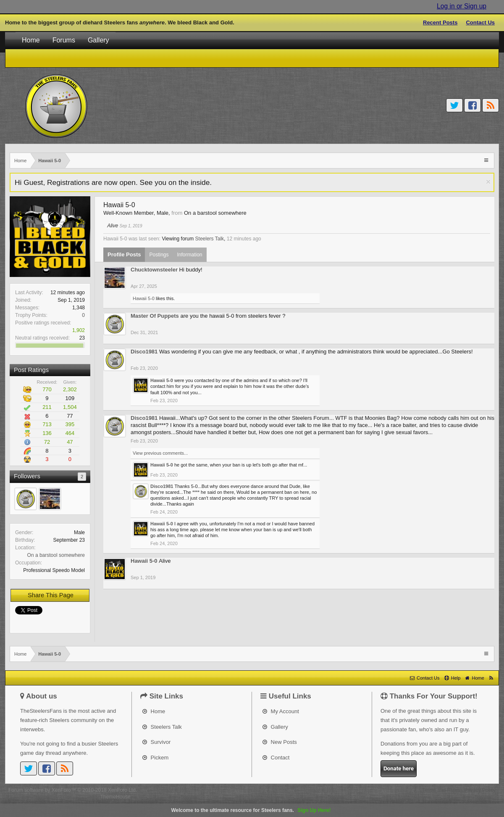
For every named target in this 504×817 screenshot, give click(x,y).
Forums (64, 40)
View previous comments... (160, 453)
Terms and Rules (441, 790)
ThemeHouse (115, 797)
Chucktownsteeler (154, 270)
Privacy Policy (480, 790)
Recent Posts (440, 22)
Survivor (156, 742)
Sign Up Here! (314, 810)
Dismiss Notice (488, 182)
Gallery (98, 40)
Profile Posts (124, 254)
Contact (276, 758)
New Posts (280, 742)
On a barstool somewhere (56, 555)
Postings (159, 255)
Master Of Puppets (155, 316)
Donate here (399, 768)
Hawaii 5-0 (144, 298)
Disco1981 (144, 352)
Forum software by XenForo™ (73, 790)
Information (190, 255)
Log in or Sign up (462, 6)
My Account (281, 711)
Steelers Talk (210, 239)
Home (31, 40)
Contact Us (480, 22)
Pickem (155, 758)
